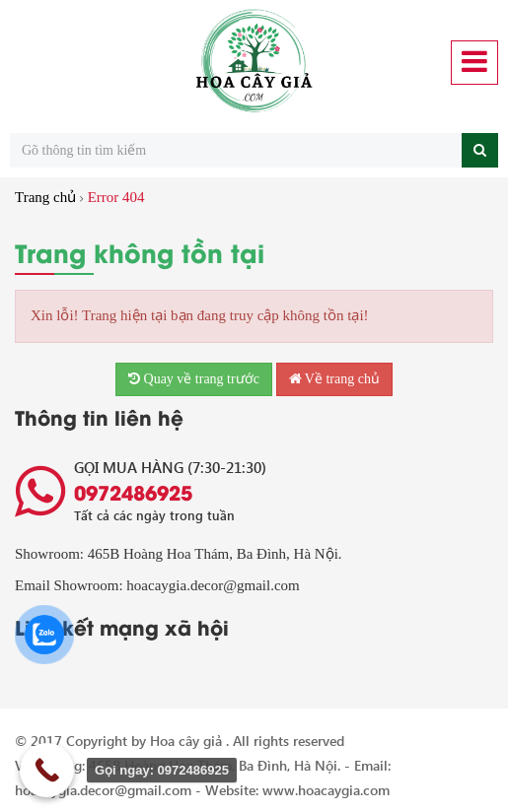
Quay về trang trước (194, 379)
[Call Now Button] (47, 770)
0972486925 (133, 492)
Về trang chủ (334, 379)
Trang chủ (45, 197)
